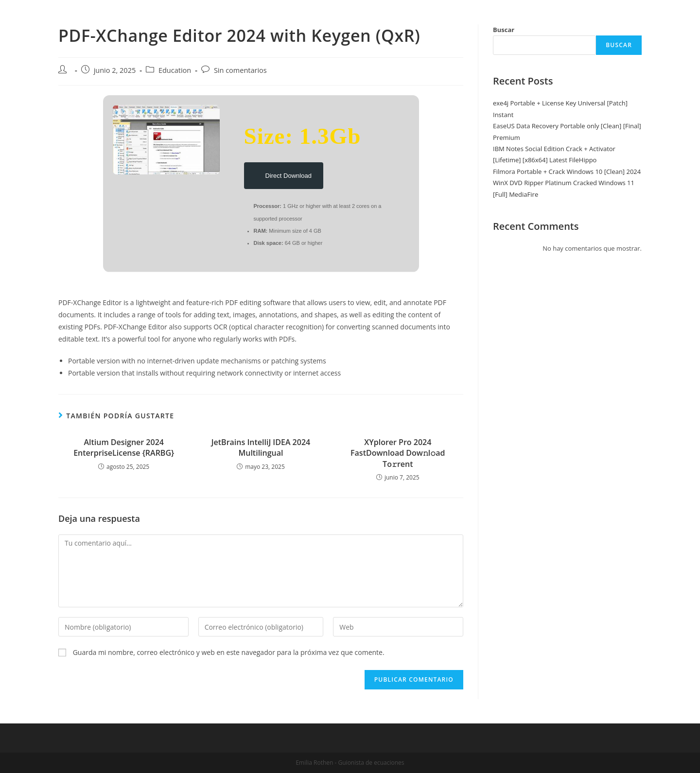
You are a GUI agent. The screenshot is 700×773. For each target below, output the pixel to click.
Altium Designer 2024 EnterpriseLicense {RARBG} (124, 447)
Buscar (504, 30)
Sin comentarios (240, 70)
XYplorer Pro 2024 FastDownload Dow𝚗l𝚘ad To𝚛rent (398, 453)
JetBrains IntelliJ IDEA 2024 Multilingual (261, 447)
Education (175, 70)
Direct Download (284, 174)
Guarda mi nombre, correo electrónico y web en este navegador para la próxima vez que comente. (229, 652)
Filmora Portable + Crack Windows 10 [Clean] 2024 (567, 172)
